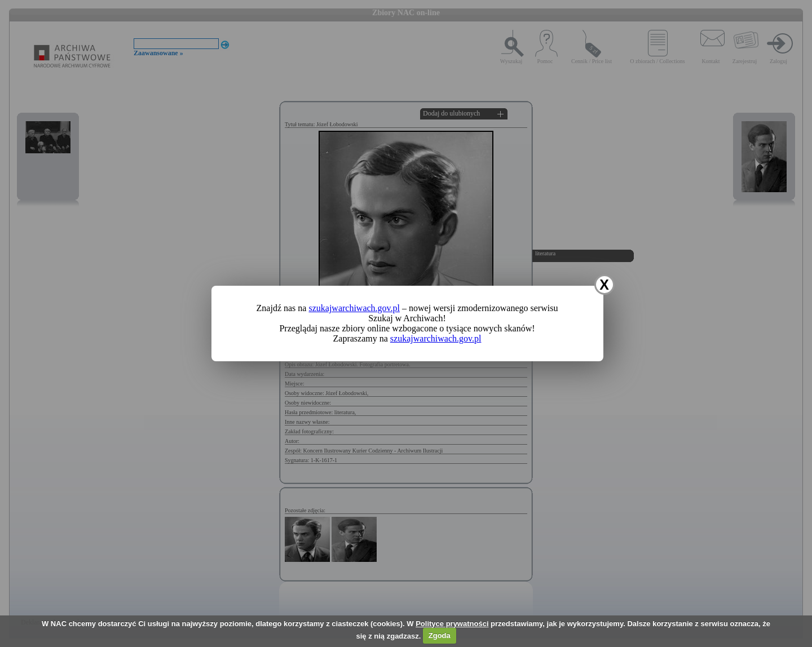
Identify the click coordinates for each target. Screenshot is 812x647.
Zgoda (440, 635)
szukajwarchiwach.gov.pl (354, 308)
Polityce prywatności (452, 624)
